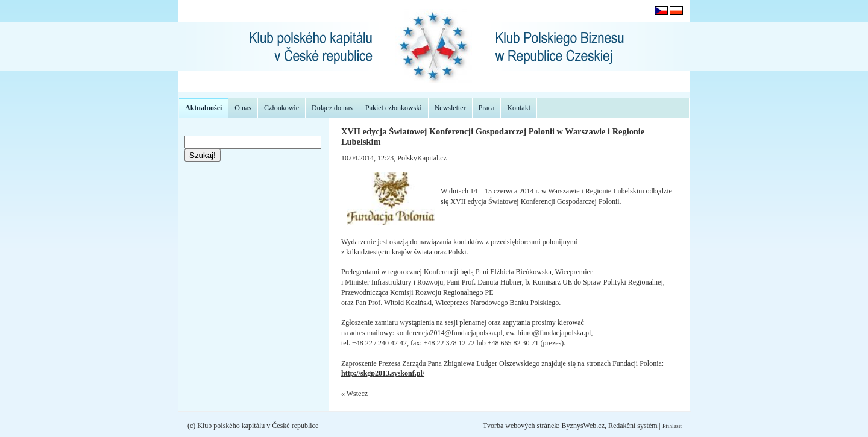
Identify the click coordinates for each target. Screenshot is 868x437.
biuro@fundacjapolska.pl (554, 333)
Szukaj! (203, 155)
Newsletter (450, 108)
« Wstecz (354, 394)
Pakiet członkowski (394, 108)
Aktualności (203, 108)
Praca (487, 108)
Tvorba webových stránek (520, 426)
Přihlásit (672, 426)
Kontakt (519, 108)
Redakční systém (633, 426)
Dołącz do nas (332, 108)
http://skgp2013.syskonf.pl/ (383, 373)
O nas (243, 108)
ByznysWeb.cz (583, 426)
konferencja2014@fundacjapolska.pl (449, 333)
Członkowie (281, 108)
